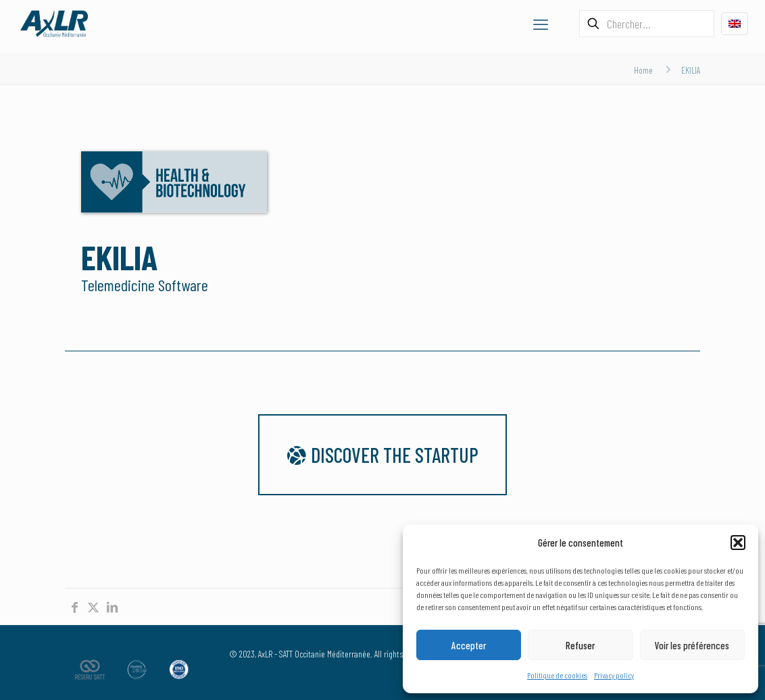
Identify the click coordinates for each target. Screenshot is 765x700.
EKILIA (691, 70)
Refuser (580, 645)
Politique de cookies (557, 675)
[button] (738, 543)
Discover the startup (382, 455)
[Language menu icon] (735, 24)
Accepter (469, 645)
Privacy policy (614, 675)
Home (643, 70)
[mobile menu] (541, 24)
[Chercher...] (647, 24)
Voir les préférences (692, 645)
